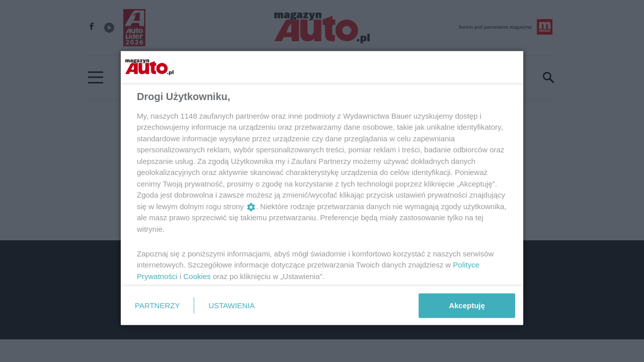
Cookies (197, 276)
